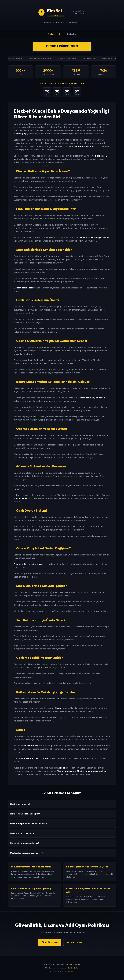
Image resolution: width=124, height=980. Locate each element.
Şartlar (76, 968)
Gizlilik (70, 968)
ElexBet (61, 34)
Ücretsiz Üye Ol (75, 942)
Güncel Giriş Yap (50, 942)
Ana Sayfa (52, 34)
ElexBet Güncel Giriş (62, 46)
